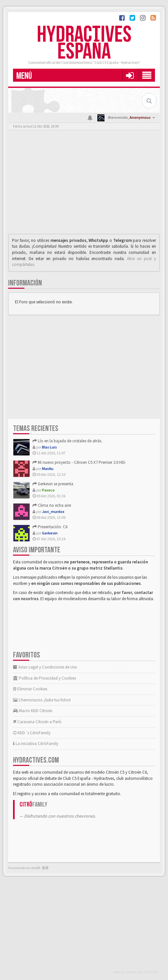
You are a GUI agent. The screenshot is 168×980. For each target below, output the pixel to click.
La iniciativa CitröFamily (36, 744)
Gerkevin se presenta (53, 484)
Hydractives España (84, 43)
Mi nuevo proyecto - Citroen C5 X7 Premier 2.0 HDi (79, 462)
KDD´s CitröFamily (32, 733)
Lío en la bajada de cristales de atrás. (67, 441)
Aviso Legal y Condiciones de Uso (45, 667)
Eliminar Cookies (30, 689)
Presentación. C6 (50, 527)
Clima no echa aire (52, 505)
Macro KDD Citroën (33, 711)
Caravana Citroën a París (37, 722)
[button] (130, 75)
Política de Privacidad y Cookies (44, 678)
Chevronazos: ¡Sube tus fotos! (42, 700)
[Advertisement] (84, 184)
